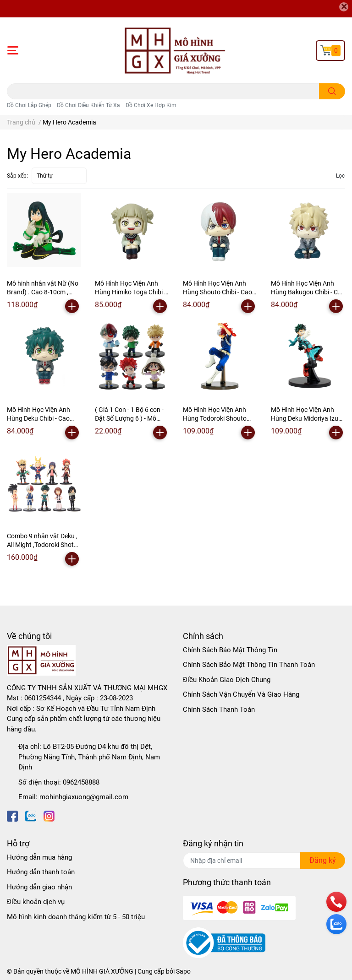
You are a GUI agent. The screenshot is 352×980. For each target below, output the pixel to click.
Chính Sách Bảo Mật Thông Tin (230, 650)
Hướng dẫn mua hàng (39, 857)
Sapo (183, 971)
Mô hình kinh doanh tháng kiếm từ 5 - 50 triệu (76, 917)
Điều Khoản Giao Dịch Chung (227, 680)
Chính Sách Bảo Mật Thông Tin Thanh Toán (249, 665)
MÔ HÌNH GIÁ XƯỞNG (102, 971)
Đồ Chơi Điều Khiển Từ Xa (88, 105)
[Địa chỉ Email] (264, 861)
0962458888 (81, 782)
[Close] (344, 7)
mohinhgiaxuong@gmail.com (84, 797)
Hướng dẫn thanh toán (41, 872)
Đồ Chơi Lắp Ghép (29, 105)
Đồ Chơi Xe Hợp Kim (151, 105)
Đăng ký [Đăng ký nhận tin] (323, 860)
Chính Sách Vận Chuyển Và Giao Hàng (241, 694)
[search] (332, 91)
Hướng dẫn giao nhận (39, 887)
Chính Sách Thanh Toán (219, 709)
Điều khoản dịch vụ (36, 902)
